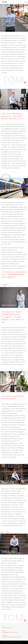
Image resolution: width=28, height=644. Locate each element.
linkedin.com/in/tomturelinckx (12, 637)
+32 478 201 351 (7, 628)
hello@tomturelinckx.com (10, 632)
